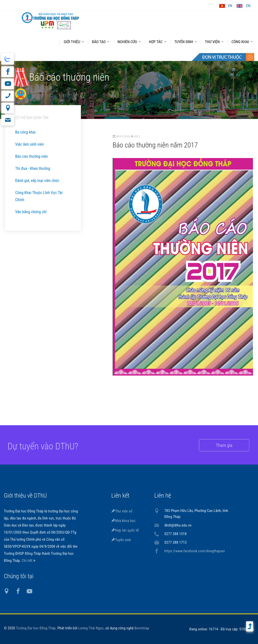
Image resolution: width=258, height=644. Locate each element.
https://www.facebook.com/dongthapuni (195, 551)
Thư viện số (122, 511)
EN (248, 6)
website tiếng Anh (7, 59)
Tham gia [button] (219, 445)
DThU (50, 21)
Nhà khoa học (123, 521)
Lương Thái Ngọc (91, 628)
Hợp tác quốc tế (125, 530)
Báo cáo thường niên (31, 156)
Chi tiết (27, 561)
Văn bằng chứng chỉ (31, 212)
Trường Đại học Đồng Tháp (36, 628)
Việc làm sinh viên (29, 144)
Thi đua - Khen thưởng (33, 168)
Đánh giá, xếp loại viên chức (37, 181)
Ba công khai (25, 132)
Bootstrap (142, 628)
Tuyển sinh (121, 540)
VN (230, 6)
